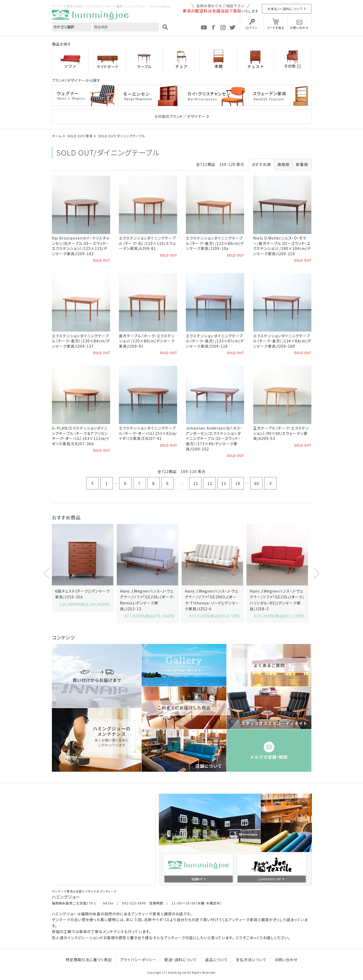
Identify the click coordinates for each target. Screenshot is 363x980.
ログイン (252, 28)
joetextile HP (270, 879)
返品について (217, 960)
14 (238, 483)
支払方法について (251, 960)
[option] (82, 568)
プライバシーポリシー (138, 960)
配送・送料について (181, 960)
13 (224, 483)
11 (196, 483)
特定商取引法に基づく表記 (89, 960)
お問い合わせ (299, 28)
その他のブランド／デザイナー (180, 116)
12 (210, 483)
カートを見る (276, 28)
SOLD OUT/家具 (80, 136)
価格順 (283, 164)
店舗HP (197, 879)
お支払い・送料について (285, 9)
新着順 (302, 164)
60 (257, 483)
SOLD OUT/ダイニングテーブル (122, 136)
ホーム (57, 136)
